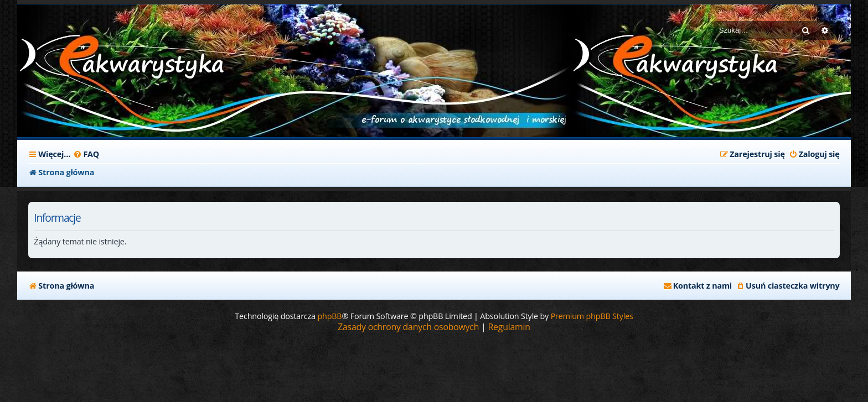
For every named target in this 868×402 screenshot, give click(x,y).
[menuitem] (86, 154)
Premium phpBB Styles (592, 316)
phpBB (329, 316)
